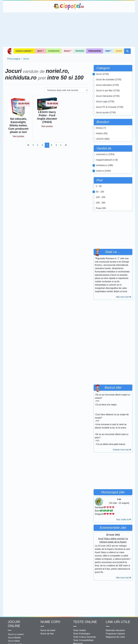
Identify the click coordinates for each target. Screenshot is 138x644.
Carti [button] (107, 51)
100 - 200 (101, 197)
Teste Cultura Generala (84, 637)
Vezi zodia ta (124, 520)
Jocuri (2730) (102, 74)
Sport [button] (40, 51)
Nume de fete (47, 634)
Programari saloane (115, 634)
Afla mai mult (123, 297)
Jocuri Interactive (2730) (108, 96)
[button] (127, 51)
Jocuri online (14, 624)
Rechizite (80, 51)
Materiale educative (115, 630)
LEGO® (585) (103, 139)
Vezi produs (18, 136)
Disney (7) (101, 128)
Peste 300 (101, 208)
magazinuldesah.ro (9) (107, 160)
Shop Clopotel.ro (9, 51)
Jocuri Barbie (14, 638)
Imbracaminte (95, 51)
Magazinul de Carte (115, 637)
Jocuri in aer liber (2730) (108, 91)
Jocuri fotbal (14, 641)
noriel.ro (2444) (103, 171)
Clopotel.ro (69, 6)
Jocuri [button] (67, 51)
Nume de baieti (48, 630)
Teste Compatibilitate (83, 640)
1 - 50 (99, 186)
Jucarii (119, 51)
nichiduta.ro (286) (105, 165)
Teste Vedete (80, 630)
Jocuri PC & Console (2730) (110, 107)
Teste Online (85, 622)
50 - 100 (100, 192)
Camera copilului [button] (23, 51)
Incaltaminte (54, 51)
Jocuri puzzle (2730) (106, 113)
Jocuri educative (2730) (107, 85)
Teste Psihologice (82, 634)
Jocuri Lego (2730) (105, 102)
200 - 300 (101, 203)
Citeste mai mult (122, 450)
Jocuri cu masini (16, 634)
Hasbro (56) (102, 133)
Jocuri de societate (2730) (109, 80)
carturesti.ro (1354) (105, 154)
